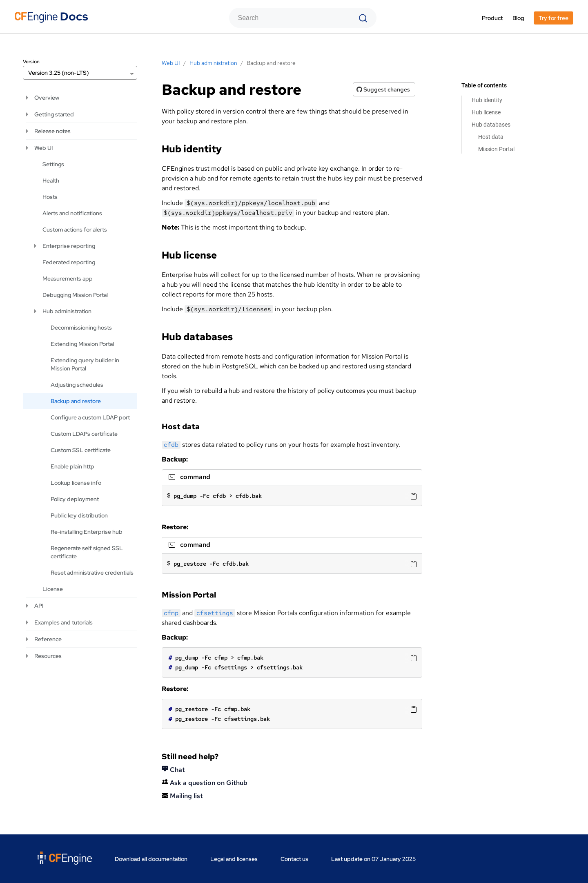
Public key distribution (79, 515)
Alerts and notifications (72, 213)
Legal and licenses (234, 859)
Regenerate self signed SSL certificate (87, 552)
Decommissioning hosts (81, 328)
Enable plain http (72, 466)
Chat (173, 770)
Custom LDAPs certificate (84, 434)
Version (31, 62)
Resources (48, 656)
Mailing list (182, 796)
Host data (491, 137)
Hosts (50, 197)
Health (51, 181)
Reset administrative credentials (92, 573)
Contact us (294, 859)
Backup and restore (76, 401)
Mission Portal (496, 149)
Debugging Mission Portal (75, 295)
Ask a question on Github (205, 783)
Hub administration (67, 311)
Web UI (43, 148)
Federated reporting (69, 262)
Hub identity (487, 100)
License (53, 589)
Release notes (52, 131)
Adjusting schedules (77, 385)
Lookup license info (76, 483)
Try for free (553, 18)
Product (492, 18)
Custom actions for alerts (75, 230)
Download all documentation (151, 859)
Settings (53, 164)
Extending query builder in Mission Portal (85, 364)
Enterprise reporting (69, 246)
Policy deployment (75, 499)
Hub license (486, 112)
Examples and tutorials (63, 622)
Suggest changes (383, 89)
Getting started (54, 114)
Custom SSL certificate (81, 450)
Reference (48, 639)
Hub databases (491, 125)
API (39, 606)
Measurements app (68, 279)
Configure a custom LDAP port (90, 417)
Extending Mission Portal (82, 344)
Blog (518, 18)
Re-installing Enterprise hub (87, 532)
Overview (47, 98)
